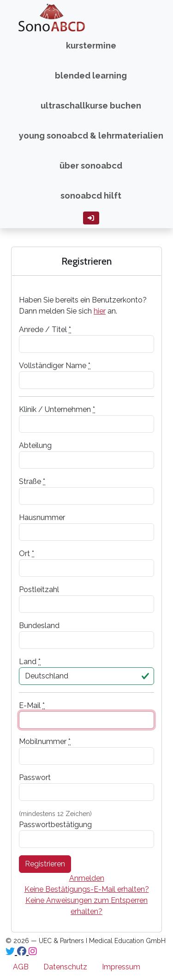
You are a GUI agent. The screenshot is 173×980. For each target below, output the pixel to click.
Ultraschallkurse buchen (91, 106)
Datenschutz (65, 967)
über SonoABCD (91, 166)
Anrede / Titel (45, 330)
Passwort (35, 777)
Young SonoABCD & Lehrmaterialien (91, 136)
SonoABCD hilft (91, 196)
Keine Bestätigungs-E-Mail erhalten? (87, 889)
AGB (21, 967)
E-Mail (32, 705)
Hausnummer (42, 517)
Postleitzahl (39, 590)
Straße (32, 481)
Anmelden (87, 878)
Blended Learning (91, 76)
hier (100, 311)
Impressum (121, 967)
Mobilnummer (45, 741)
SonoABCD (38, 18)
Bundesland (39, 626)
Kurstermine (91, 45)
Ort (27, 554)
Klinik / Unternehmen (57, 409)
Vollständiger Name (55, 366)
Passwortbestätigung (55, 825)
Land (30, 662)
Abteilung (35, 445)
